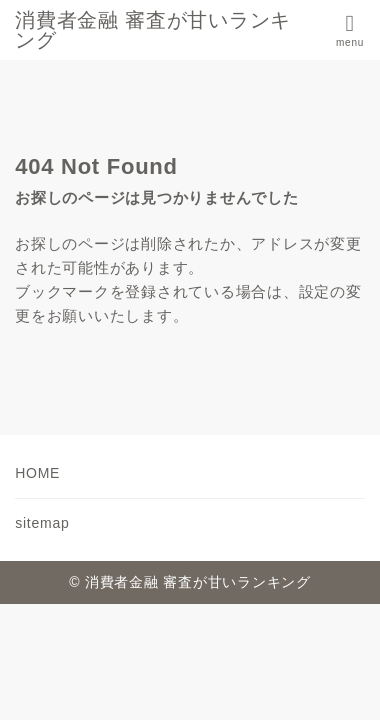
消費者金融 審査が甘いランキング (153, 30)
